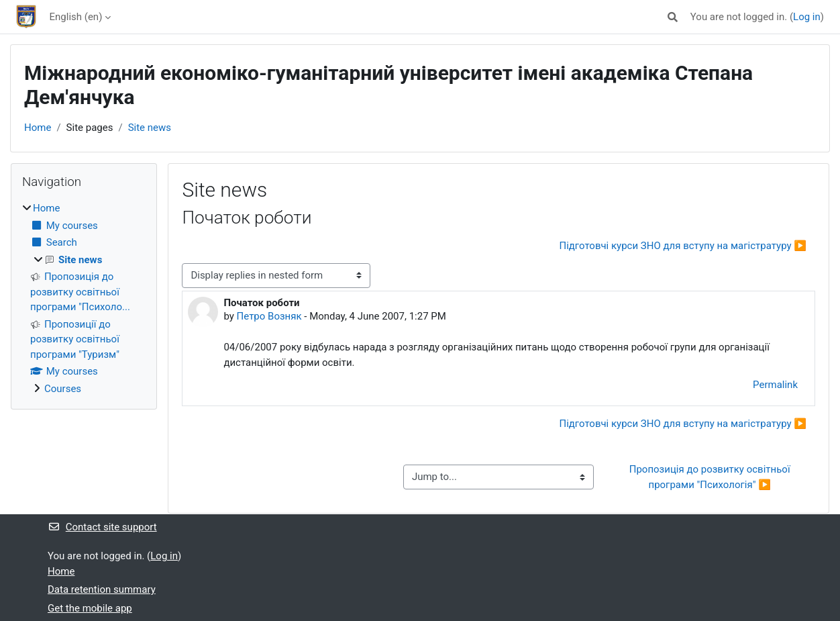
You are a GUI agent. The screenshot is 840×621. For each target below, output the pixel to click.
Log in (807, 17)
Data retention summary (102, 589)
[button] (673, 17)
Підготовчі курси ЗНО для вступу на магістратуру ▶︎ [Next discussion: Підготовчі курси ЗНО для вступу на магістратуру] (683, 246)
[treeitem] (84, 298)
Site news (150, 128)
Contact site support (102, 527)
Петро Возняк (269, 316)
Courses (63, 389)
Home (38, 128)
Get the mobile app (90, 608)
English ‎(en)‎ (76, 17)
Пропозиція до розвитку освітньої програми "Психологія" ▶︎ (711, 477)
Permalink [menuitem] (775, 385)
